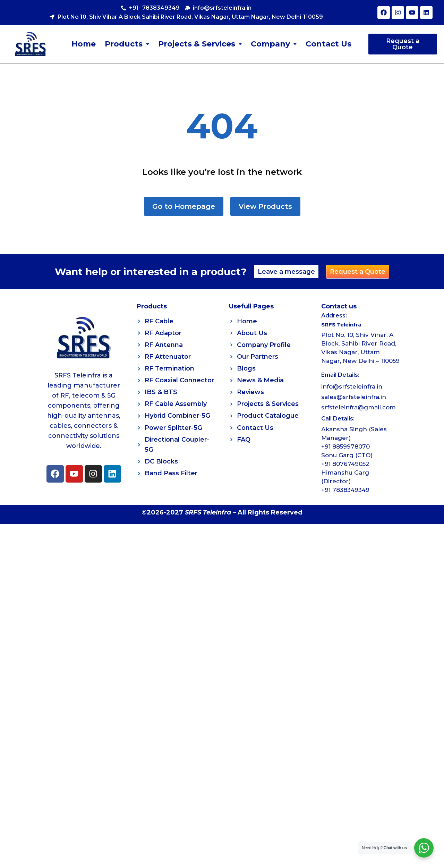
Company (274, 44)
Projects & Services (200, 44)
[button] (127, 44)
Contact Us (328, 44)
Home (84, 44)
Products (127, 44)
